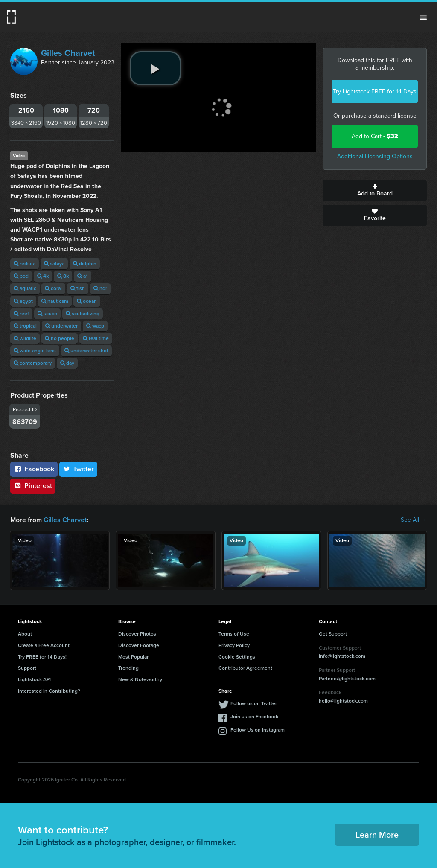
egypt (23, 301)
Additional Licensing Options (375, 156)
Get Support (333, 634)
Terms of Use (234, 634)
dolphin (85, 264)
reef (21, 314)
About (25, 634)
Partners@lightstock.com (347, 679)
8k (63, 276)
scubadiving (83, 314)
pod (21, 276)
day (67, 363)
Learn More (377, 835)
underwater (61, 326)
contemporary (33, 363)
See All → (414, 520)
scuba (47, 314)
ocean (87, 301)
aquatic (25, 288)
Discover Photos (137, 634)
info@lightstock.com (342, 656)
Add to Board (375, 191)
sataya (54, 264)
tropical (25, 326)
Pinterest (33, 486)
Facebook (34, 469)
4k (43, 276)
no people (60, 338)
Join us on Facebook (254, 717)
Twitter (79, 469)
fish (78, 288)
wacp (95, 326)
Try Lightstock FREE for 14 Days (375, 91)
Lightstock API (34, 679)
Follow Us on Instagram (258, 730)
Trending (128, 668)
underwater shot (86, 351)
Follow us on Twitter (254, 703)
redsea (25, 264)
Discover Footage (139, 645)
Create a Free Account (44, 645)
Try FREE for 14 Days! (42, 657)
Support (27, 668)
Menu (423, 17)
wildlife (25, 338)
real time (96, 338)
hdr (100, 288)
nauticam (55, 301)
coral (53, 288)
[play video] (155, 68)
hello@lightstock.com (343, 701)
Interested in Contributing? (49, 691)
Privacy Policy (234, 645)
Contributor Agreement (245, 668)
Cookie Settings (237, 657)
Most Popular (133, 657)
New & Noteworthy (140, 679)
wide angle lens (35, 351)
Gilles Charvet (68, 53)
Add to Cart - (375, 136)
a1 (83, 276)
